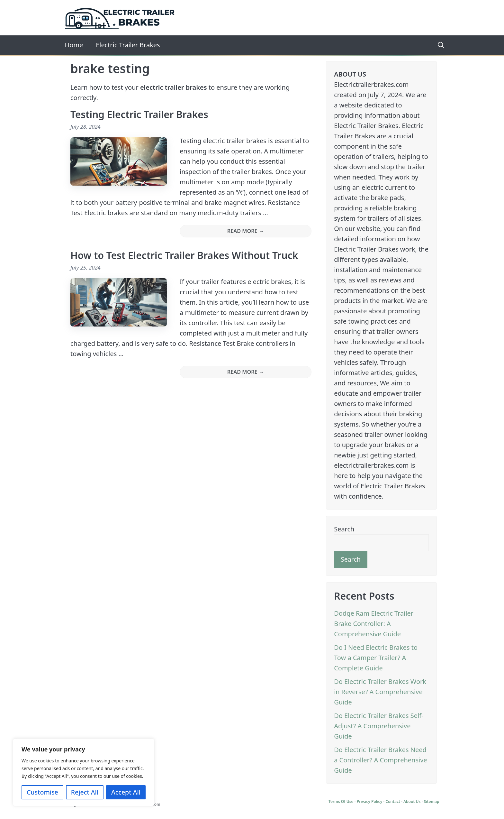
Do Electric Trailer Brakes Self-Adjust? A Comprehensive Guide (379, 726)
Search (344, 529)
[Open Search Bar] (439, 45)
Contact (393, 801)
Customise (42, 792)
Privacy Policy (369, 801)
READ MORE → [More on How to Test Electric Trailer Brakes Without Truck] (246, 372)
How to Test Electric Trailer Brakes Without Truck (184, 255)
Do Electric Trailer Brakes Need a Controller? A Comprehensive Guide (380, 760)
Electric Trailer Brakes (128, 45)
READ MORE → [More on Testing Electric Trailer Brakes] (246, 231)
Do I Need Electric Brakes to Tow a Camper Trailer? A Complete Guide (376, 658)
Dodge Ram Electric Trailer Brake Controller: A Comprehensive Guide (374, 624)
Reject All (85, 792)
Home (74, 45)
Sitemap (432, 801)
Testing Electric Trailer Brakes (139, 114)
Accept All (126, 792)
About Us (412, 801)
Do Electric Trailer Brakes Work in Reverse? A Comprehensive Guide (380, 692)
